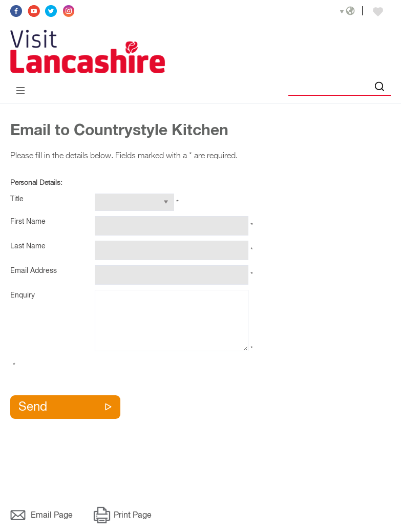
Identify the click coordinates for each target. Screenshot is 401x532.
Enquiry (23, 295)
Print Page (133, 516)
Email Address (34, 271)
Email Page (52, 516)
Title (17, 199)
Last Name (28, 246)
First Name (28, 222)
